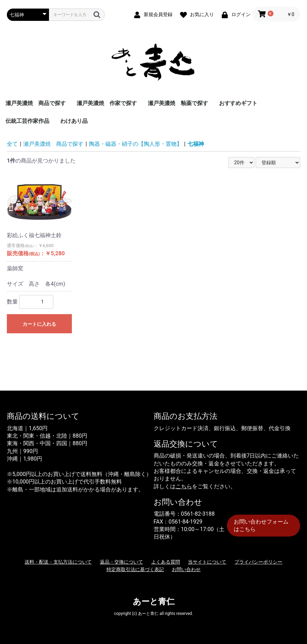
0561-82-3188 (198, 514)
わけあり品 (74, 121)
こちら (184, 486)
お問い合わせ (186, 569)
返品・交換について (121, 562)
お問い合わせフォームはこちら (261, 525)
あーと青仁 (154, 602)
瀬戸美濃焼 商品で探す (36, 103)
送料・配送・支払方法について (58, 562)
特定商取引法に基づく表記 (135, 569)
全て (12, 144)
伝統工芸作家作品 (27, 121)
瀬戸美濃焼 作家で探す (107, 103)
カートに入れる (39, 324)
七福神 (196, 144)
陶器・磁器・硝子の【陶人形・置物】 (136, 144)
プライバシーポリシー (258, 562)
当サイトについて (207, 562)
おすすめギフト (238, 103)
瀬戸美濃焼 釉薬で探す (178, 103)
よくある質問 (166, 562)
